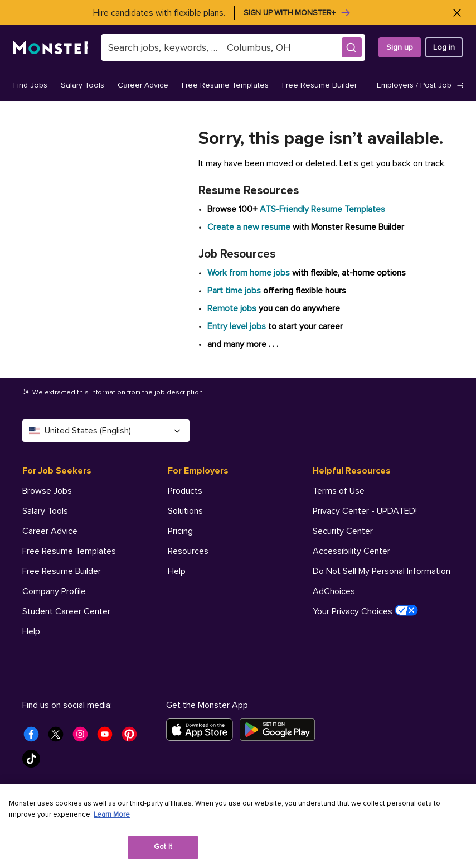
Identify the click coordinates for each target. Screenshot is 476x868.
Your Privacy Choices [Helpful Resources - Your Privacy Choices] (365, 611)
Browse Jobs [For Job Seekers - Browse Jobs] (47, 491)
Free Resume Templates (225, 85)
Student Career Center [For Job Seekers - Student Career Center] (66, 611)
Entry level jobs (237, 326)
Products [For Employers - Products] (185, 491)
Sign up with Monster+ (297, 13)
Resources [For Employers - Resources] (188, 551)
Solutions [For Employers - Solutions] (185, 511)
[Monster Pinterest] (133, 737)
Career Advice (143, 85)
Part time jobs (234, 291)
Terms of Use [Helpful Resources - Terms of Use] (339, 491)
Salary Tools (82, 85)
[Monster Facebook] (35, 737)
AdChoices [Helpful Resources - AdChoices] (334, 591)
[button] (352, 47)
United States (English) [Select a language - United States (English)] (106, 431)
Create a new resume (250, 227)
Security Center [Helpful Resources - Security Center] (343, 531)
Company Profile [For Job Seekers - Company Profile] (54, 591)
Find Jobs (30, 85)
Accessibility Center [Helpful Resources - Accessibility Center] (351, 551)
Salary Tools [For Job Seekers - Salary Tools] (45, 511)
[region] (238, 826)
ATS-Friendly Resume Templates (322, 209)
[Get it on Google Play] (281, 730)
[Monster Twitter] (59, 737)
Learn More (112, 814)
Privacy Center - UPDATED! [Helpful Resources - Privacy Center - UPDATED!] (365, 511)
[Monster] (51, 48)
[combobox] (161, 47)
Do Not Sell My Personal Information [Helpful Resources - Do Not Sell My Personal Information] (382, 571)
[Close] (457, 13)
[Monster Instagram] (84, 737)
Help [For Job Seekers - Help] (31, 631)
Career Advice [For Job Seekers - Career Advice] (50, 531)
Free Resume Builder (319, 85)
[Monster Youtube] (108, 737)
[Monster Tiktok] (35, 762)
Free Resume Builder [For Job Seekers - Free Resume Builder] (62, 571)
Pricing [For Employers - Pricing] (180, 531)
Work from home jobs (249, 273)
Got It (163, 847)
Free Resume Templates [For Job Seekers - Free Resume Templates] (69, 551)
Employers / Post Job (421, 85)
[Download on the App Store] (203, 730)
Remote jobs (232, 308)
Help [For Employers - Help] (177, 571)
